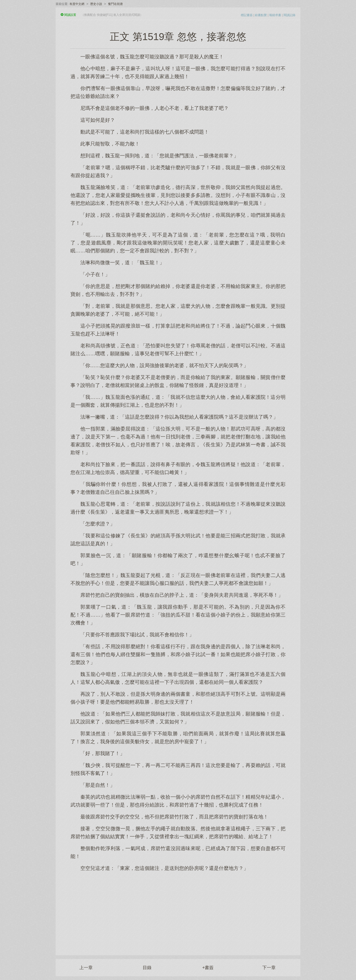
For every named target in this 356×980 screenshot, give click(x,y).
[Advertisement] (178, 911)
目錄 (147, 968)
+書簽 (208, 968)
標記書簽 (247, 15)
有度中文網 (77, 4)
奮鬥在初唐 (115, 4)
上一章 (86, 968)
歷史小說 (96, 4)
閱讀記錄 (289, 15)
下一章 (269, 968)
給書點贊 (261, 15)
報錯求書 (275, 15)
